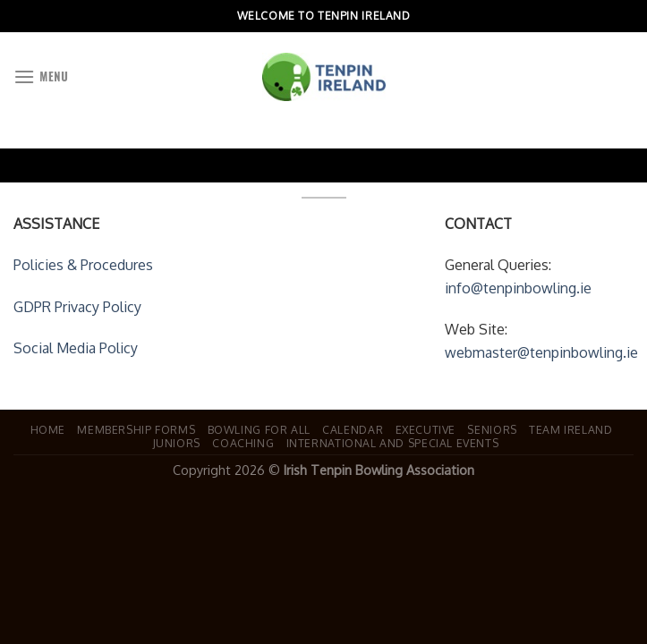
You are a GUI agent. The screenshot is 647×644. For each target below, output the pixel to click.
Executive (426, 429)
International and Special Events (393, 443)
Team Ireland (570, 429)
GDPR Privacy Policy (77, 307)
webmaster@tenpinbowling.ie (541, 352)
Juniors (177, 443)
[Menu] (41, 76)
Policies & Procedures (83, 265)
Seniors (492, 429)
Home (48, 429)
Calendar (353, 429)
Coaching (243, 443)
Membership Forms (136, 429)
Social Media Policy (76, 348)
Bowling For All (259, 429)
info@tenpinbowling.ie (518, 288)
